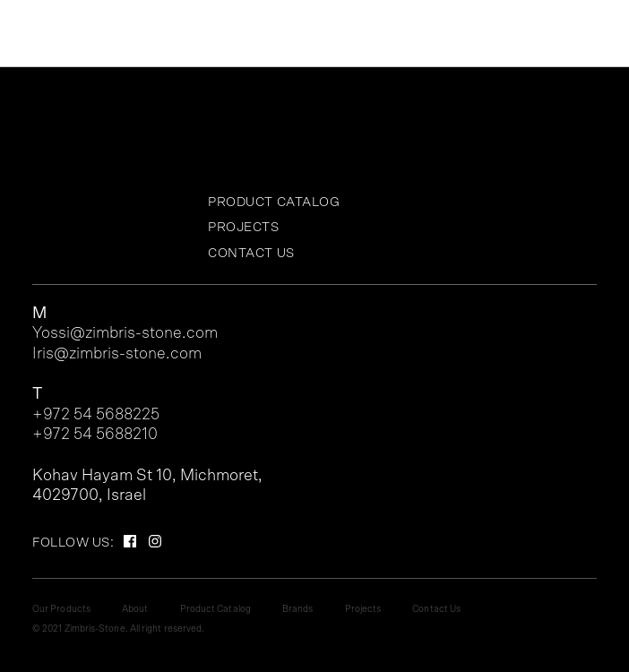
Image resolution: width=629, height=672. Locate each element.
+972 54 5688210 (95, 435)
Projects (244, 227)
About (135, 609)
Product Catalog (274, 202)
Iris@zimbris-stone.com (117, 354)
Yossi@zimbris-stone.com (125, 333)
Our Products (61, 609)
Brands (298, 609)
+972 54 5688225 (96, 415)
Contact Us (251, 253)
